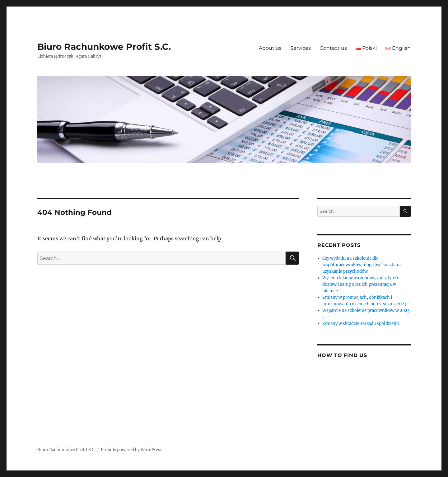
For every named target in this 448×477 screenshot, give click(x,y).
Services (301, 48)
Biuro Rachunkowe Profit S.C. (104, 47)
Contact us (333, 48)
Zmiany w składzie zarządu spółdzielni (361, 324)
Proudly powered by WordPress (132, 450)
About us (270, 48)
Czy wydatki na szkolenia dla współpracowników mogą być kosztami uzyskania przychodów (362, 265)
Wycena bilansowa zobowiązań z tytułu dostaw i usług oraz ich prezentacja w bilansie (361, 284)
